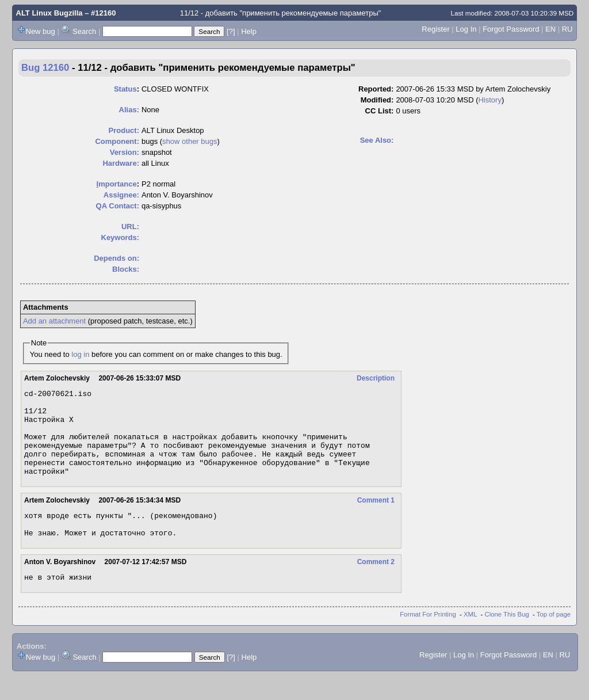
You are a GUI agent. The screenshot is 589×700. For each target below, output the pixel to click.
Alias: (129, 110)
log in (80, 354)
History (489, 100)
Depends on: (116, 258)
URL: (130, 227)
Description (376, 378)
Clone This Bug (507, 638)
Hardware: (121, 163)
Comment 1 (376, 518)
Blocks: (126, 269)
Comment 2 (376, 584)
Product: (124, 130)
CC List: (380, 111)
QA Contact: (118, 206)
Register (435, 29)
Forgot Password (511, 29)
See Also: (377, 140)
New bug (41, 31)
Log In (466, 29)
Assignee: (121, 195)
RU (567, 29)
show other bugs (190, 141)
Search (84, 31)
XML (470, 638)
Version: (125, 152)
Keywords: (120, 237)
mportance (117, 184)
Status (125, 89)
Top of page (554, 638)
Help (249, 31)
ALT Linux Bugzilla (49, 13)
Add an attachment (54, 321)
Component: (117, 141)
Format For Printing (428, 638)
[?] (231, 31)
